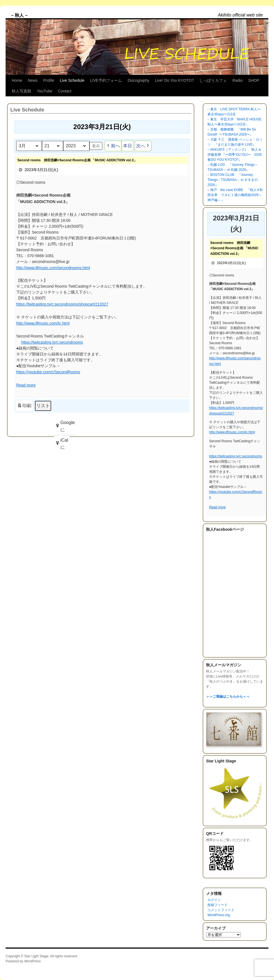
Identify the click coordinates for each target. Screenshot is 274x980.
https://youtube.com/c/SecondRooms (48, 372)
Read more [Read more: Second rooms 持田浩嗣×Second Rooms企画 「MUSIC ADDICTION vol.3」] (26, 385)
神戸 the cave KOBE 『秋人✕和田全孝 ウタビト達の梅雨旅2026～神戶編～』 (235, 195)
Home (17, 80)
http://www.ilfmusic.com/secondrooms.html (53, 268)
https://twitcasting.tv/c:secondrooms (52, 342)
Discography (138, 80)
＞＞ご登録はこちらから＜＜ (228, 697)
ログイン (214, 900)
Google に (65, 428)
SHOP (254, 80)
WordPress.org (219, 915)
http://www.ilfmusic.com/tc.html (43, 323)
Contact (65, 91)
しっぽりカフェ (213, 80)
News (33, 80)
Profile (49, 80)
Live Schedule (72, 80)
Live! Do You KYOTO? (174, 80)
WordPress (33, 961)
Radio (238, 80)
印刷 (24, 407)
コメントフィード (221, 910)
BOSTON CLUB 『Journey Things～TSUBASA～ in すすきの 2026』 (233, 180)
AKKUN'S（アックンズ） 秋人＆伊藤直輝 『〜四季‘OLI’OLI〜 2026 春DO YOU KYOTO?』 (235, 155)
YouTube (45, 91)
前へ (113, 146)
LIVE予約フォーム (106, 80)
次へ (143, 146)
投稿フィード (218, 905)
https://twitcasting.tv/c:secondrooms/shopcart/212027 (62, 304)
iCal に (62, 445)
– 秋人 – (19, 15)
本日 (127, 146)
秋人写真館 (22, 91)
